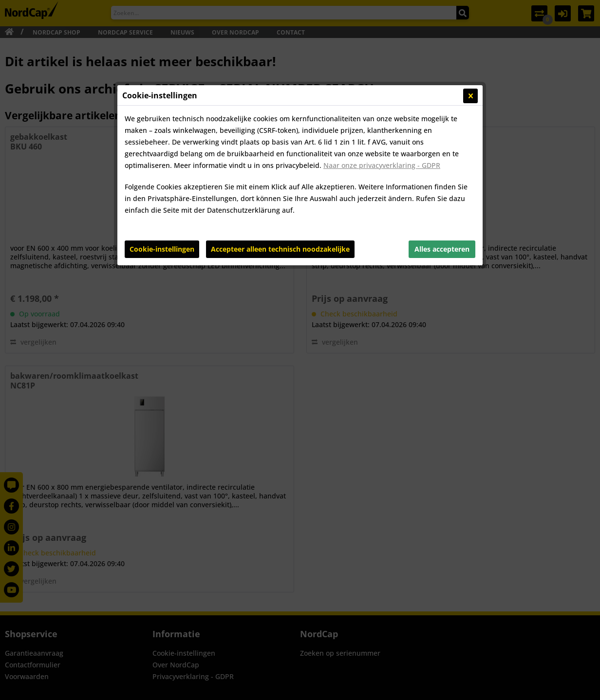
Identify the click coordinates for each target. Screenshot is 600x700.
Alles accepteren (442, 249)
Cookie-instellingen (162, 249)
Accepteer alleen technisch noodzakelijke (280, 249)
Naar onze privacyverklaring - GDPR (382, 165)
